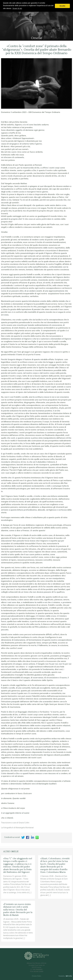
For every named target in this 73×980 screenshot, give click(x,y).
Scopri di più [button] (17, 8)
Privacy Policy (37, 976)
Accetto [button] (62, 6)
